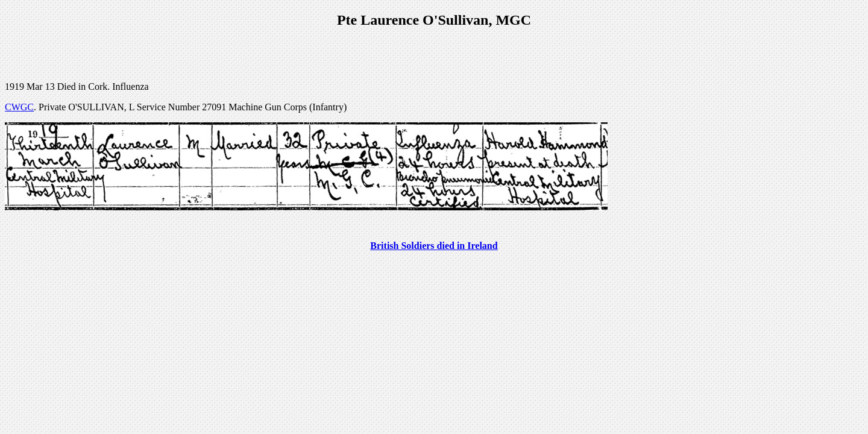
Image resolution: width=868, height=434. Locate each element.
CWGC (19, 107)
